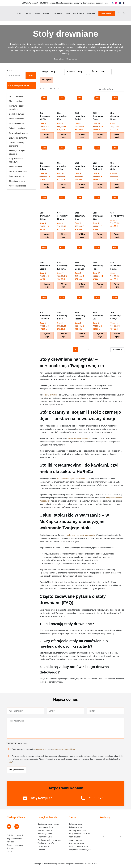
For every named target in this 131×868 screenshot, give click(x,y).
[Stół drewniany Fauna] (117, 251)
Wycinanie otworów (46, 843)
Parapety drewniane (77, 830)
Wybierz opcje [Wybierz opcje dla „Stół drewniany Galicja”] (117, 335)
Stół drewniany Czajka (45, 266)
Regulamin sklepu (14, 839)
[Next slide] (121, 837)
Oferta (37, 13)
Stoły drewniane (75, 824)
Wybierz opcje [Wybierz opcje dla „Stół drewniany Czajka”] (47, 285)
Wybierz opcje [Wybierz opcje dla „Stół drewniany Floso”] (64, 335)
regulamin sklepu (41, 749)
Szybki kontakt (107, 13)
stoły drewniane (52, 395)
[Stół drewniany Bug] (82, 201)
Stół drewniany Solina (80, 166)
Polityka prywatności (15, 835)
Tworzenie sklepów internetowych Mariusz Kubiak (77, 864)
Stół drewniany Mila (62, 116)
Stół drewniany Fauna (115, 266)
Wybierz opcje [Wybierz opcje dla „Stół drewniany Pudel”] (82, 136)
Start (20, 13)
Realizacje (57, 13)
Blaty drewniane (75, 827)
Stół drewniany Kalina (45, 166)
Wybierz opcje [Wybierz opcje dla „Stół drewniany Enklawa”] (64, 285)
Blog (68, 13)
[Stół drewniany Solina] (82, 151)
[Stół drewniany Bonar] (117, 102)
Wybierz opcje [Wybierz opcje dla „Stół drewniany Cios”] (100, 236)
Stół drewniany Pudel (80, 116)
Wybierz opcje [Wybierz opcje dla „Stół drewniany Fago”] (100, 285)
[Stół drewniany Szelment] (100, 151)
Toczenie (41, 850)
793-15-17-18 (97, 798)
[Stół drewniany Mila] (64, 102)
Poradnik (10, 842)
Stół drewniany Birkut (45, 216)
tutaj (10, 762)
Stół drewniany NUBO (45, 116)
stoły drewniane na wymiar (79, 438)
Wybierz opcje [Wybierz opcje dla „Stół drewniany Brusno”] (64, 236)
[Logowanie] (118, 13)
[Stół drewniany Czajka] (47, 251)
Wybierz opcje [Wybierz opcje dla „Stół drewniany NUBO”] (47, 136)
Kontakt (91, 13)
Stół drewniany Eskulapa (80, 266)
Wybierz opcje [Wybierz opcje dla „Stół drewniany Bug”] (82, 236)
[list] (112, 837)
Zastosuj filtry (46, 80)
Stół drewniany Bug (80, 216)
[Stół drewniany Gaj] (100, 301)
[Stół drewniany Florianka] (47, 301)
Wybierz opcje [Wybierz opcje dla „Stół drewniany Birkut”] (47, 236)
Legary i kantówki (76, 840)
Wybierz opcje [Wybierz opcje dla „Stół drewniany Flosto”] (82, 335)
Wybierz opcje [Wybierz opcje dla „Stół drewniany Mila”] (64, 136)
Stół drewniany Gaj (98, 316)
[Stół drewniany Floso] (64, 301)
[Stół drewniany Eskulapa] (82, 251)
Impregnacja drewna (46, 827)
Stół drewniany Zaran (98, 116)
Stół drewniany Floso (62, 316)
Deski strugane (75, 837)
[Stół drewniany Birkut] (47, 201)
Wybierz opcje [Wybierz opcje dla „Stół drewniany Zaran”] (100, 136)
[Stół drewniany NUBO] (47, 102)
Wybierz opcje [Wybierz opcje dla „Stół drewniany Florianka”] (47, 335)
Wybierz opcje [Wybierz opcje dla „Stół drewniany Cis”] (117, 236)
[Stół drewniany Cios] (100, 201)
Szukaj (9, 70)
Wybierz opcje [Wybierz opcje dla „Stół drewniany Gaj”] (100, 335)
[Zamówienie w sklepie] (111, 89)
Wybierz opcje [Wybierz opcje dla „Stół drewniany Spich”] (117, 186)
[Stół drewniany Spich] (117, 151)
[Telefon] (120, 3)
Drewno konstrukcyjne (78, 846)
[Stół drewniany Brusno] (64, 201)
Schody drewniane (76, 843)
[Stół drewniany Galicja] (117, 301)
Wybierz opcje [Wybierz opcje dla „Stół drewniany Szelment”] (100, 186)
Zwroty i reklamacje (15, 845)
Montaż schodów (45, 830)
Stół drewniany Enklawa (62, 266)
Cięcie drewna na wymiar (48, 824)
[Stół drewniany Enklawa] (64, 251)
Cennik (46, 13)
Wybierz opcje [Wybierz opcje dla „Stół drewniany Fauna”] (117, 285)
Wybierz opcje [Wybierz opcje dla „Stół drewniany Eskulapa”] (82, 285)
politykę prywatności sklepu (64, 749)
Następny (117, 350)
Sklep (28, 13)
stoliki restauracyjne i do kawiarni (71, 479)
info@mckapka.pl (42, 798)
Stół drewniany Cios (98, 216)
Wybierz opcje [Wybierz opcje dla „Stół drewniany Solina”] (82, 186)
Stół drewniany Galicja (115, 316)
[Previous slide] (103, 837)
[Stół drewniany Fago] (100, 251)
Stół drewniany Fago (98, 266)
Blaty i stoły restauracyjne (80, 850)
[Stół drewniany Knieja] (64, 151)
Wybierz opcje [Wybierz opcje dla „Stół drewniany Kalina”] (47, 186)
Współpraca (79, 13)
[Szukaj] (113, 13)
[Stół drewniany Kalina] (47, 151)
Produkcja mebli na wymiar (49, 840)
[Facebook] (113, 3)
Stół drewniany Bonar (115, 116)
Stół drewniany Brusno (62, 216)
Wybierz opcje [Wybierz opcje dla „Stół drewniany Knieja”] (64, 186)
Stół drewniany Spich (115, 166)
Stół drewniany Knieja (62, 166)
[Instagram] (116, 3)
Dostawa (10, 848)
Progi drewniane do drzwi (79, 834)
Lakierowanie (43, 846)
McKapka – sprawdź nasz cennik (81, 535)
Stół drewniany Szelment (98, 166)
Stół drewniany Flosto (80, 316)
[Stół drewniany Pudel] (82, 102)
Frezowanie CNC (45, 837)
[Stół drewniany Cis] (117, 201)
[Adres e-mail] (124, 3)
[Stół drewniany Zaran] (100, 102)
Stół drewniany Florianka (45, 316)
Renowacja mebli (45, 834)
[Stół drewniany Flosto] (82, 301)
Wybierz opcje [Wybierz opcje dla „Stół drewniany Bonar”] (117, 136)
